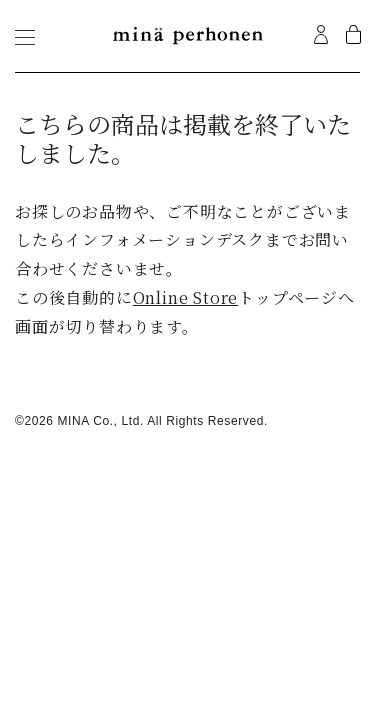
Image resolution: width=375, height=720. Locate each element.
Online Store (186, 297)
